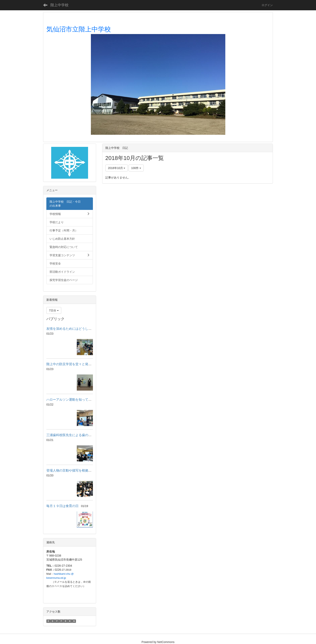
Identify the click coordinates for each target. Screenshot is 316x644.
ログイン (267, 5)
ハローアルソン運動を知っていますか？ (75, 400)
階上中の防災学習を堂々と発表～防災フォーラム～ (83, 364)
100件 (136, 168)
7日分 (54, 310)
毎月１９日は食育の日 (62, 506)
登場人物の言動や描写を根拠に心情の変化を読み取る (85, 470)
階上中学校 (59, 5)
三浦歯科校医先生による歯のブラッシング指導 (80, 435)
